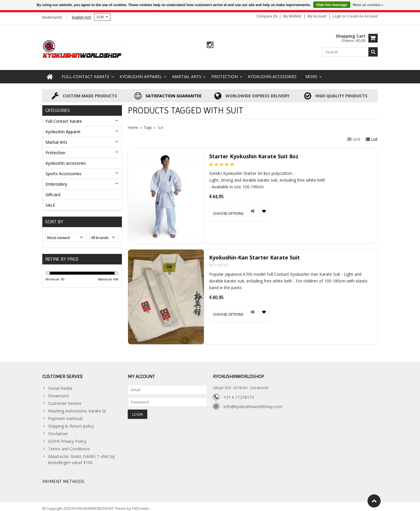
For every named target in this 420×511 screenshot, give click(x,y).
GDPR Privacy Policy (67, 437)
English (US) (82, 17)
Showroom (59, 391)
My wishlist (292, 16)
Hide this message (332, 5)
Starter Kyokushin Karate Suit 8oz (254, 152)
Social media (60, 383)
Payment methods (66, 414)
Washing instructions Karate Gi (77, 406)
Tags (148, 123)
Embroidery (56, 179)
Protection (225, 72)
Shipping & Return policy (71, 421)
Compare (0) (267, 16)
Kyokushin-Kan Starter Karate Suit (254, 253)
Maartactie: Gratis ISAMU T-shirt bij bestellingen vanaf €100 (81, 455)
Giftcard (53, 190)
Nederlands (52, 17)
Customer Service (65, 399)
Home (133, 123)
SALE (50, 200)
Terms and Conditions (69, 444)
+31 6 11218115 (239, 392)
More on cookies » (368, 5)
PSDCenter (141, 504)
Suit (160, 123)
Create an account (362, 16)
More (311, 72)
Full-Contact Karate (86, 72)
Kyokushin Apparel (141, 72)
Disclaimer (58, 429)
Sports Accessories (63, 169)
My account (317, 16)
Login (337, 16)
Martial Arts (187, 72)
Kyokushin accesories (272, 72)
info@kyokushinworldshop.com (253, 402)
